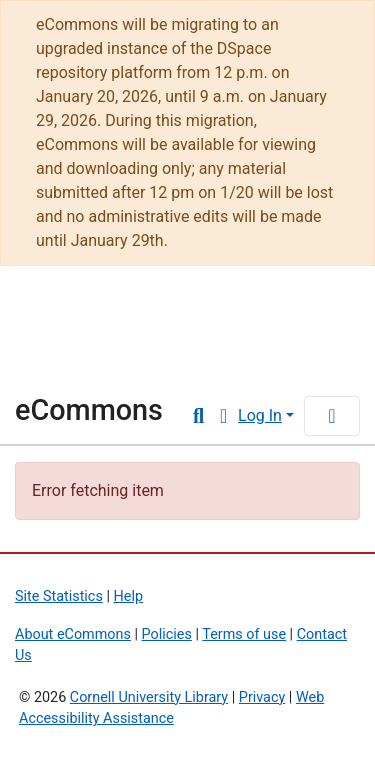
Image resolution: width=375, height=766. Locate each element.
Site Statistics (59, 596)
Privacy (262, 697)
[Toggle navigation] (332, 416)
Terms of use (244, 634)
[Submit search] (198, 416)
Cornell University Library (149, 697)
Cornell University (115, 312)
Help (128, 596)
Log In (260, 415)
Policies (167, 634)
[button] (223, 416)
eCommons (89, 410)
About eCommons (73, 634)
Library (75, 365)
